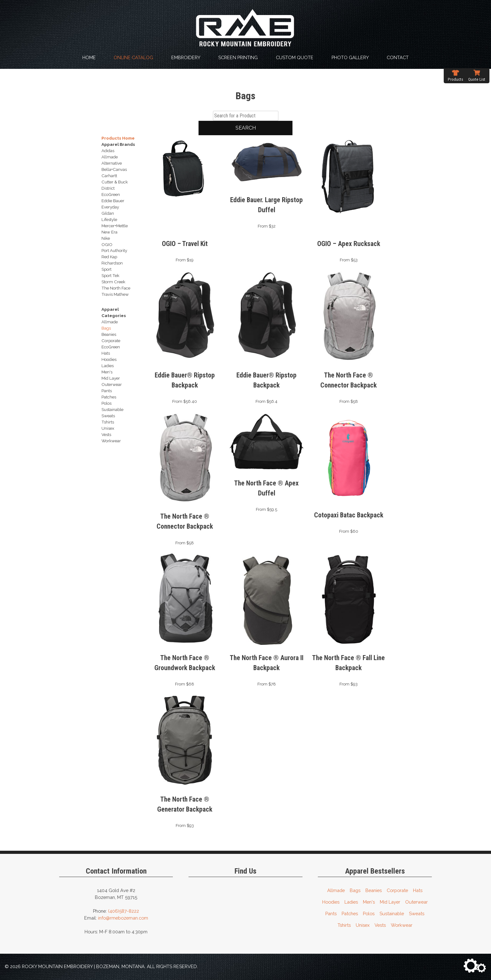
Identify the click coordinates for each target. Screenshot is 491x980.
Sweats (417, 913)
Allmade (336, 890)
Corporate (397, 890)
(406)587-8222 (124, 911)
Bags (355, 890)
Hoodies (331, 902)
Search (246, 128)
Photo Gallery (350, 57)
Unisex (363, 925)
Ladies (351, 902)
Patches (350, 913)
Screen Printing (238, 57)
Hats (418, 890)
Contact (398, 57)
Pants (331, 913)
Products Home (118, 138)
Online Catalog (133, 57)
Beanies (374, 890)
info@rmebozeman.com (123, 918)
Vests (380, 925)
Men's (369, 902)
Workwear (402, 925)
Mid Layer (390, 902)
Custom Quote (295, 57)
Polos (369, 913)
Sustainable (392, 913)
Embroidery (186, 57)
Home (89, 57)
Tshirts (344, 925)
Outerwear (416, 902)
